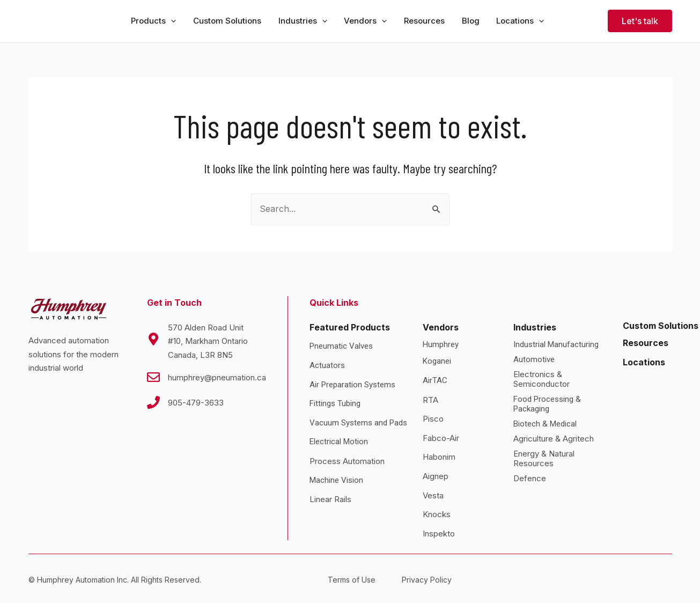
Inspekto (439, 534)
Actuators (327, 365)
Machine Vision (336, 480)
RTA (430, 400)
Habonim (439, 457)
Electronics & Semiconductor (541, 380)
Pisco (433, 419)
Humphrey (441, 345)
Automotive (534, 360)
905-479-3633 (196, 403)
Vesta (433, 495)
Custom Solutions (661, 326)
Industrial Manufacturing (556, 345)
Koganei (437, 362)
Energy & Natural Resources (544, 459)
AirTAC (435, 380)
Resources (646, 343)
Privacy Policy (427, 580)
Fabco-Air (441, 438)
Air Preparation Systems (352, 385)
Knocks (437, 514)
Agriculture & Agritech (554, 439)
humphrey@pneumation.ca (217, 377)
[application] (171, 21)
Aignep (436, 476)
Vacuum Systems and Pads (358, 423)
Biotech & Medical (545, 424)
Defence (530, 479)
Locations (644, 362)
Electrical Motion (339, 442)
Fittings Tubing (335, 403)
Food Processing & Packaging (547, 405)
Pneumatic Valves (341, 347)
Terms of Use (352, 580)
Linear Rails (330, 499)
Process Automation (347, 461)
